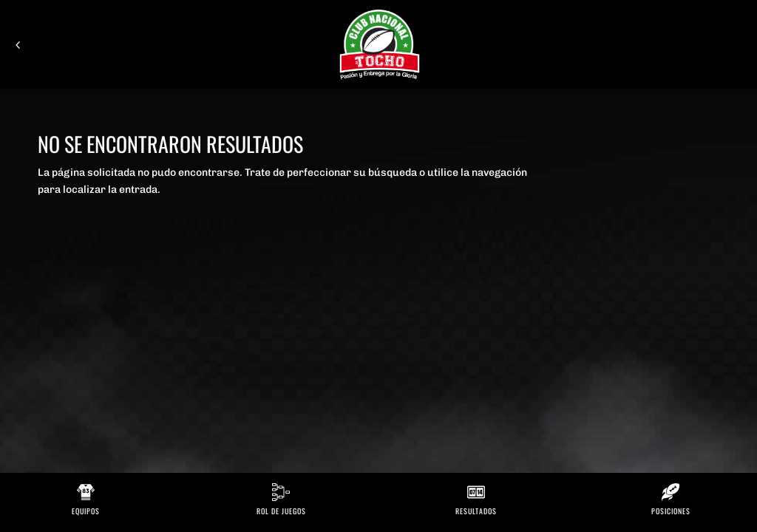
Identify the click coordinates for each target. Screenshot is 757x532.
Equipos (86, 511)
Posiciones (671, 511)
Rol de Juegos (281, 511)
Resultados (476, 511)
